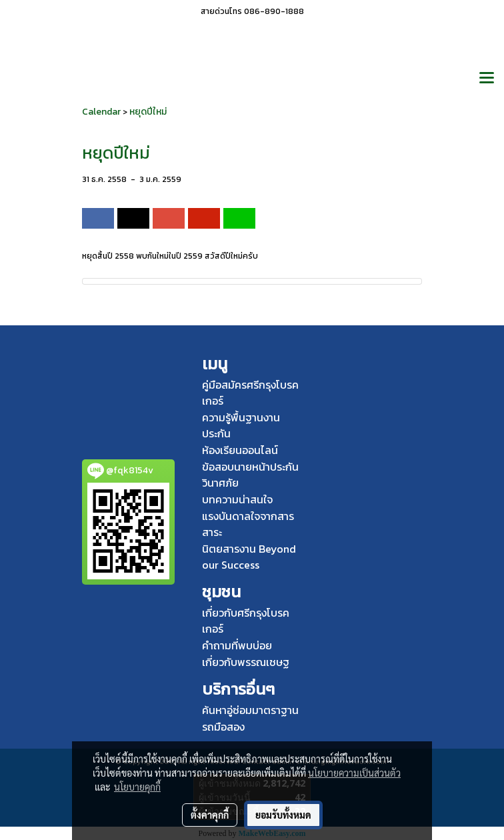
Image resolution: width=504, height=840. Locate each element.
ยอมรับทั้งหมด (283, 815)
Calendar (101, 112)
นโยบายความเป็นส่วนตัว (354, 773)
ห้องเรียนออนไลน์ (240, 450)
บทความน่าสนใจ (237, 499)
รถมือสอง (223, 727)
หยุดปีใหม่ (148, 112)
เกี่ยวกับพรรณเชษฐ (246, 662)
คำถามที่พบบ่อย (237, 645)
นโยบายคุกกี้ (137, 787)
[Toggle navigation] (487, 79)
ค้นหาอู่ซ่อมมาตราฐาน (250, 710)
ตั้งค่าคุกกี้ (210, 815)
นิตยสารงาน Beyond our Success (249, 557)
